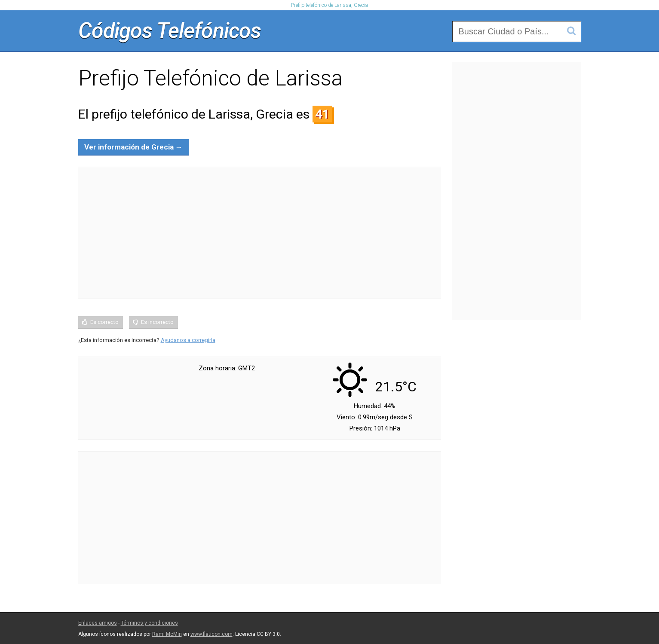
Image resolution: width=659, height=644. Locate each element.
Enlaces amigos (98, 623)
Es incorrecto (157, 322)
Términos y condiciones (149, 623)
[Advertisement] (260, 233)
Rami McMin (167, 634)
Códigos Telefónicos (170, 31)
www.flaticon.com (211, 634)
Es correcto (104, 322)
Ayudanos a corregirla (188, 340)
